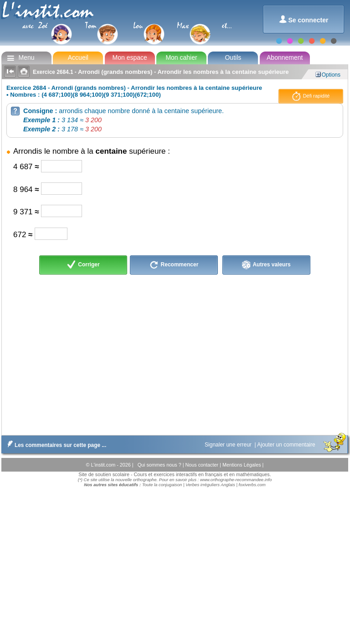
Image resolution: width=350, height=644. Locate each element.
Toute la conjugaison (162, 485)
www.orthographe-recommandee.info (236, 480)
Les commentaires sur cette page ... (55, 445)
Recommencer (174, 265)
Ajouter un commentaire (287, 445)
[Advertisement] (174, 353)
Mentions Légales (242, 465)
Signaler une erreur (229, 445)
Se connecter (304, 19)
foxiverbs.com (252, 485)
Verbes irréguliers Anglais (210, 485)
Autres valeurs (266, 265)
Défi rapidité (311, 96)
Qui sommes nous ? (160, 465)
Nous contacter (202, 465)
